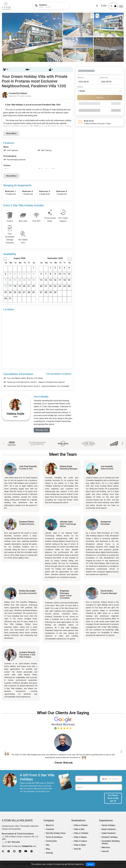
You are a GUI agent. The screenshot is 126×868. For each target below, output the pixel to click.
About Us (50, 826)
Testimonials (51, 841)
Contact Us (27, 847)
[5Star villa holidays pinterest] (31, 852)
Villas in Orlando (81, 826)
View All (77, 849)
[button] (122, 444)
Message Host (42, 430)
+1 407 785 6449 (12, 843)
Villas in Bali (79, 830)
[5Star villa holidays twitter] (3, 852)
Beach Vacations (109, 830)
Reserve (100, 97)
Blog (48, 849)
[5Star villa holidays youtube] (26, 852)
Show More (11, 133)
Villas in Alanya (80, 837)
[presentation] (88, 798)
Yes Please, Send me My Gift (113, 799)
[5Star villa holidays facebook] (9, 852)
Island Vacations (109, 834)
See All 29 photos (109, 50)
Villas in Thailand (81, 834)
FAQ (48, 845)
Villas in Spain (80, 845)
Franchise (50, 830)
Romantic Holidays (110, 837)
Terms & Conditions (54, 837)
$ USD (104, 6)
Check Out (104, 77)
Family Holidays (108, 826)
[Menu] (121, 6)
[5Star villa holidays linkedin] (20, 852)
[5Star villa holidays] (6, 6)
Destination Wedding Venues (110, 843)
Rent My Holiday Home (56, 834)
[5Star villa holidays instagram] (14, 852)
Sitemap (49, 853)
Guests (80, 87)
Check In (81, 77)
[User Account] (113, 6)
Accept (90, 864)
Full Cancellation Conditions (59, 374)
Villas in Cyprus (80, 841)
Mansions (106, 848)
